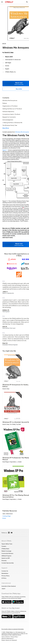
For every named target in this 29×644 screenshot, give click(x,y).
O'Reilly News (5, 549)
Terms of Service (6, 637)
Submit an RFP (6, 558)
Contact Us (5, 571)
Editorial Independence (7, 638)
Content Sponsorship (8, 563)
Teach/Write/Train (7, 544)
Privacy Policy (5, 576)
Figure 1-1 (5, 150)
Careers (4, 546)
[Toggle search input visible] (27, 2)
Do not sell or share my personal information (13, 629)
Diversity (4, 561)
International (6, 583)
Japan (3, 589)
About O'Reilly (6, 541)
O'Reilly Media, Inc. (11, 72)
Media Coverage (6, 551)
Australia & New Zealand (9, 586)
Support (4, 568)
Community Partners (7, 553)
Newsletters (5, 573)
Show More (6, 128)
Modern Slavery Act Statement (9, 640)
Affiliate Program (6, 556)
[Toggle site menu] (2, 2)
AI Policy (4, 578)
